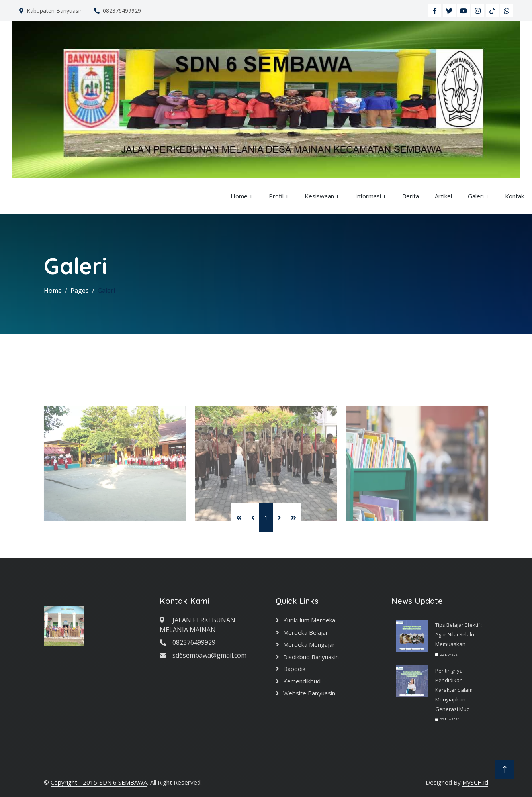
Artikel (443, 196)
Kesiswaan (319, 196)
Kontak (514, 196)
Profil (276, 196)
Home (239, 196)
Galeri (476, 196)
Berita (411, 196)
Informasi (368, 196)
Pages (80, 291)
